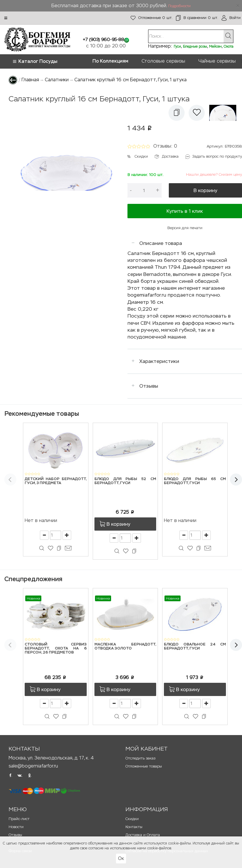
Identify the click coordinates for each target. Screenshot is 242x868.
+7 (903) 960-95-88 (103, 39)
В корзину (205, 190)
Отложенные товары (144, 766)
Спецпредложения (33, 579)
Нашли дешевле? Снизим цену (214, 174)
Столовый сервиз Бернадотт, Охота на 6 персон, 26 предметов (56, 649)
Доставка (170, 156)
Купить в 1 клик (185, 211)
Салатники (57, 80)
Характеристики (159, 361)
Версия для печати (185, 228)
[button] (6, 18)
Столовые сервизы (163, 61)
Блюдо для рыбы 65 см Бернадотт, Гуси (195, 481)
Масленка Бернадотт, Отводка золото (125, 646)
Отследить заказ (140, 758)
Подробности (179, 6)
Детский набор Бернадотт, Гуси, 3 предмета (56, 481)
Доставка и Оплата (143, 835)
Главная (30, 80)
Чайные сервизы (217, 61)
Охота (229, 47)
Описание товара (161, 243)
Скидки (141, 156)
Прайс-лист (19, 819)
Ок (121, 858)
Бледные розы (195, 47)
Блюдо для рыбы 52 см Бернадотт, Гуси (125, 481)
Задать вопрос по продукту (217, 156)
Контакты (134, 827)
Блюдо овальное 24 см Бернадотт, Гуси (195, 646)
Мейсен (215, 47)
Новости (16, 827)
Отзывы (149, 386)
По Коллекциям (110, 61)
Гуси (177, 47)
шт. (152, 18)
